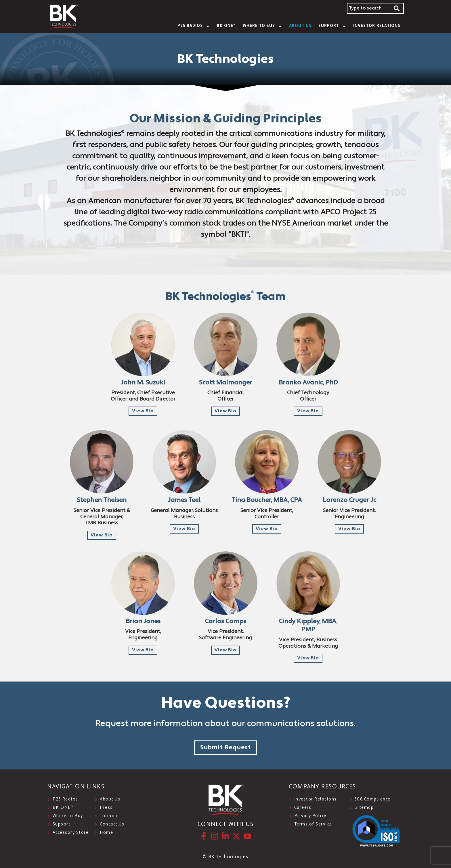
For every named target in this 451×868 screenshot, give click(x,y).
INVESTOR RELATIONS (377, 26)
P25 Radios (194, 26)
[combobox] (368, 8)
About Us (300, 26)
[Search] (397, 8)
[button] (143, 411)
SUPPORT (332, 26)
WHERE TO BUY (263, 26)
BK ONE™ (226, 26)
